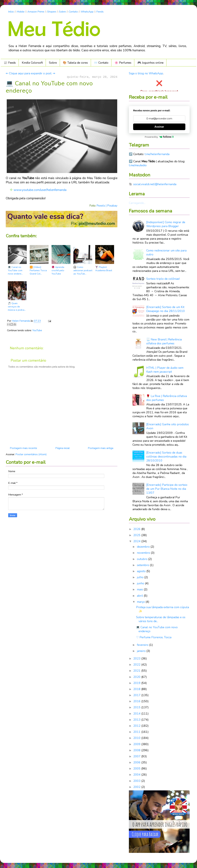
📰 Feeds (10, 63)
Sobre (62, 12)
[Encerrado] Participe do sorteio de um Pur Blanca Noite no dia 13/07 (167, 489)
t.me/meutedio (138, 165)
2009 (137, 744)
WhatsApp (87, 12)
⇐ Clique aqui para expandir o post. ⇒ (30, 73)
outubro (143, 559)
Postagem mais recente (23, 448)
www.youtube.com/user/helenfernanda (40, 190)
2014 (137, 714)
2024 (137, 541)
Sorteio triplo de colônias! (163, 279)
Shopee (52, 12)
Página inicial (62, 448)
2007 (137, 756)
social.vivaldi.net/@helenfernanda (155, 184)
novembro (144, 553)
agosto (142, 571)
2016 (137, 701)
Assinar (159, 127)
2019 (137, 683)
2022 (137, 665)
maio (140, 589)
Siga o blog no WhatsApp (146, 73)
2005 (137, 769)
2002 (137, 787)
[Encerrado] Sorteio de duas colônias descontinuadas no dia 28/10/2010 (166, 457)
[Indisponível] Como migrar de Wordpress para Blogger (166, 224)
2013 (137, 720)
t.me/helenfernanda (157, 154)
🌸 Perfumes (123, 63)
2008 (137, 750)
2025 (137, 535)
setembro (143, 565)
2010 (137, 738)
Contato (73, 12)
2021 (137, 671)
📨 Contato (101, 63)
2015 (137, 707)
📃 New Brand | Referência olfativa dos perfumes (164, 341)
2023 (137, 658)
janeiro (142, 651)
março (141, 602)
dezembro (144, 547)
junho (141, 583)
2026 (137, 529)
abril (140, 596)
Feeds (100, 12)
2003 (137, 781)
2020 (137, 677)
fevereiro (143, 645)
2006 (137, 762)
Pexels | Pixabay (107, 206)
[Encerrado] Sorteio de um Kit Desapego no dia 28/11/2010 (166, 309)
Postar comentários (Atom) (31, 454)
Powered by (159, 137)
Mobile (21, 12)
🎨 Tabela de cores (75, 63)
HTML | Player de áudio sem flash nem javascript (165, 370)
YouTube (37, 330)
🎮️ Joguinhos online (150, 63)
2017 (137, 695)
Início (11, 12)
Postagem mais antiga (101, 448)
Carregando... (137, 203)
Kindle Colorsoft (32, 63)
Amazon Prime (36, 12)
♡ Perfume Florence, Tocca (154, 637)
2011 (137, 732)
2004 (137, 775)
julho (141, 577)
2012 (137, 726)
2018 (137, 689)
